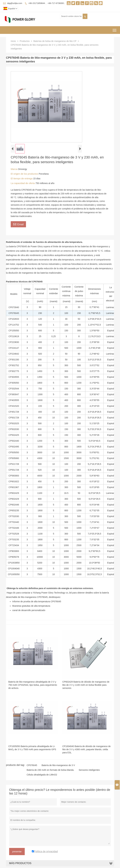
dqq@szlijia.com (15, 3)
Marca (14, 169)
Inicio (13, 41)
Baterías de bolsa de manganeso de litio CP (55, 41)
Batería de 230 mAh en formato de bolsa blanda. (50, 770)
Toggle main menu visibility (115, 29)
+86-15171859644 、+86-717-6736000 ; (47, 3)
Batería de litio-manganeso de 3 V (58, 765)
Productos (25, 41)
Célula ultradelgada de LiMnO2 (42, 775)
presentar (17, 852)
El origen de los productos (25, 174)
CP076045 (32, 765)
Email (18, 224)
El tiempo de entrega (22, 178)
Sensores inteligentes (89, 770)
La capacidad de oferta (23, 183)
